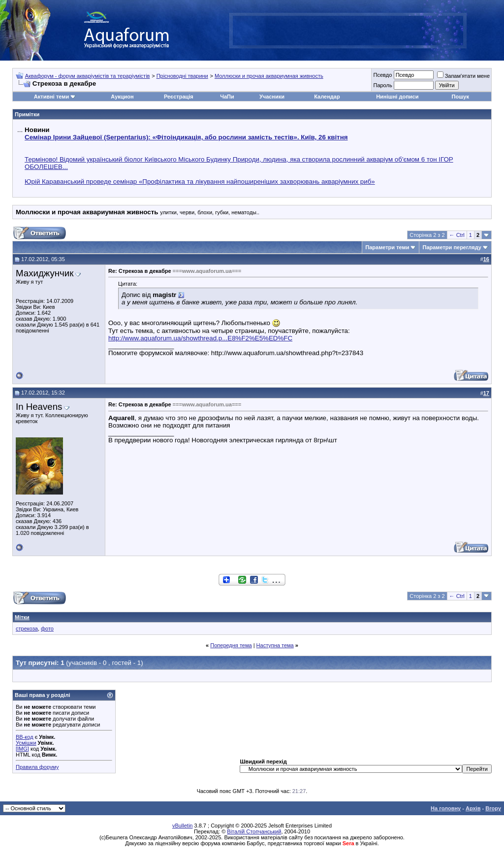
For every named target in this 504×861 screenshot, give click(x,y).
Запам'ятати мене (463, 76)
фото (47, 629)
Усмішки (26, 743)
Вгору (493, 808)
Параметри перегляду (452, 247)
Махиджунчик (45, 273)
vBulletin (183, 826)
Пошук (460, 97)
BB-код (25, 737)
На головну (446, 808)
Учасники (272, 97)
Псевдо (382, 75)
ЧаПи (227, 97)
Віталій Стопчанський (254, 831)
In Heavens (39, 407)
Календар (327, 97)
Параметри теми (387, 247)
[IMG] (22, 749)
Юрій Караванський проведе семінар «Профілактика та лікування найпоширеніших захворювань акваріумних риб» (200, 182)
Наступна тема (275, 645)
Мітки (22, 617)
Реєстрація (179, 97)
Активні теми (51, 97)
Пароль (382, 85)
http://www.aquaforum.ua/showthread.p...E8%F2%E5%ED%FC (200, 338)
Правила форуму (37, 767)
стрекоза (27, 629)
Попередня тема (231, 645)
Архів (473, 808)
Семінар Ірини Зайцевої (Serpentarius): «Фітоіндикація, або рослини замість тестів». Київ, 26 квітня (186, 137)
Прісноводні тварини (182, 76)
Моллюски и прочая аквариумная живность (269, 76)
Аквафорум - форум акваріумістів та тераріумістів (88, 76)
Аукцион (122, 97)
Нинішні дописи (397, 97)
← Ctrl (457, 235)
